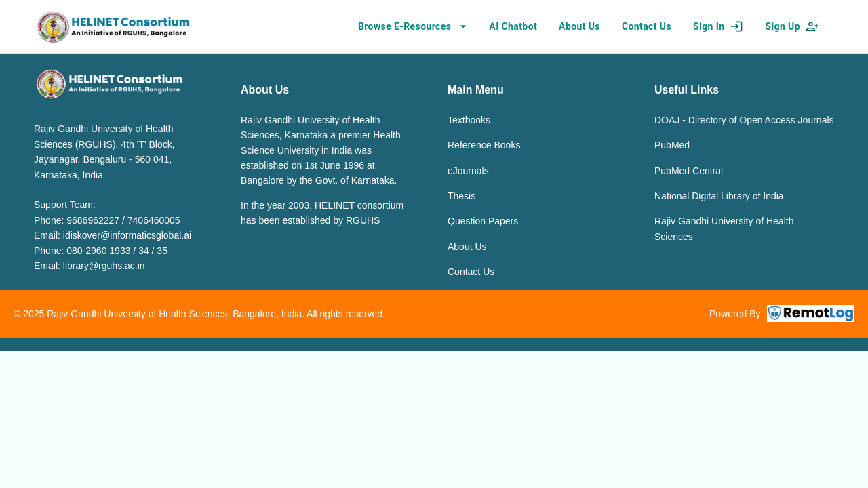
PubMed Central (689, 171)
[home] (113, 26)
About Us (467, 247)
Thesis (461, 196)
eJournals (468, 171)
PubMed (672, 145)
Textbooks (469, 120)
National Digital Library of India (719, 196)
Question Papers (483, 221)
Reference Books (484, 145)
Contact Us (471, 272)
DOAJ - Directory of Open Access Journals (744, 120)
